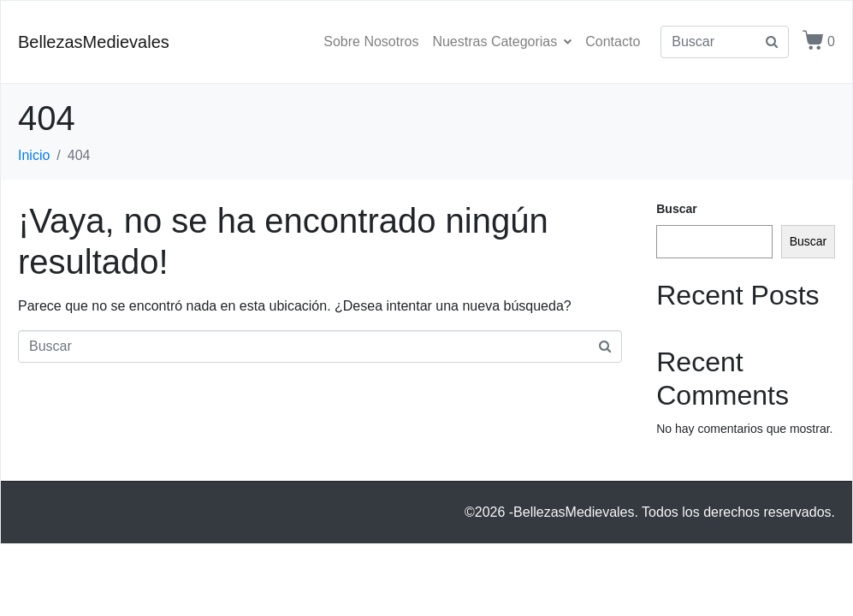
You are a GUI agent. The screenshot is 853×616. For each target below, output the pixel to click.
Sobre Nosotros (371, 41)
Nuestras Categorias (502, 41)
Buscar (676, 209)
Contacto (613, 41)
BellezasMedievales (94, 42)
